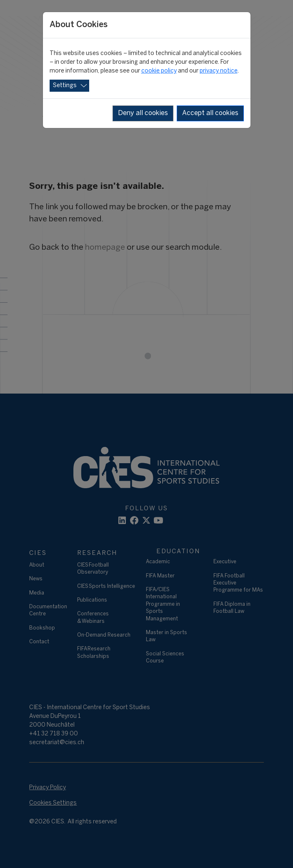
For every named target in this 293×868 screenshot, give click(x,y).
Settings (65, 86)
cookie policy (159, 71)
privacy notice (219, 71)
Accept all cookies (210, 113)
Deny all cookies (143, 113)
